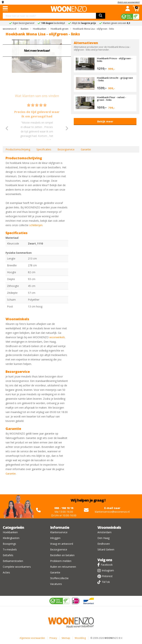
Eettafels (8, 555)
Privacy (53, 638)
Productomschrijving (18, 149)
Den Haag (103, 538)
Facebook (107, 565)
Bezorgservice (66, 149)
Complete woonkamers (17, 567)
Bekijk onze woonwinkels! (129, 2)
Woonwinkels (109, 527)
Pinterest (107, 576)
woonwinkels (57, 337)
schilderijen (36, 225)
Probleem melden (61, 561)
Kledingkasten (11, 538)
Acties (6, 572)
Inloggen (55, 538)
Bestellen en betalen (62, 555)
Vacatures (56, 584)
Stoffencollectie (59, 578)
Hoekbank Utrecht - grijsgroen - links (115, 79)
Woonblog (80, 638)
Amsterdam (104, 532)
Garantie (86, 149)
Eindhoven (104, 544)
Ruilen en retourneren (63, 567)
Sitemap (66, 638)
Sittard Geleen (106, 549)
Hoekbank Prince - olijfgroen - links (115, 60)
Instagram (108, 570)
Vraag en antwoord (62, 544)
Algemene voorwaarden (32, 638)
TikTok (106, 582)
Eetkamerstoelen (13, 561)
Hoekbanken (10, 532)
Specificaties (44, 149)
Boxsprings (9, 544)
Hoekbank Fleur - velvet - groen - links (111, 99)
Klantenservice (59, 532)
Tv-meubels (10, 549)
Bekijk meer (105, 121)
